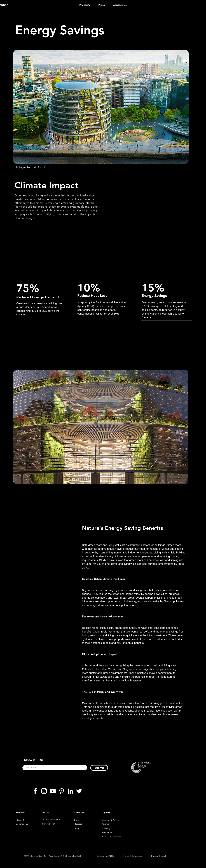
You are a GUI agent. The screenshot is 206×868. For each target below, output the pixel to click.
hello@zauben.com (51, 820)
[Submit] (99, 768)
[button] (85, 5)
